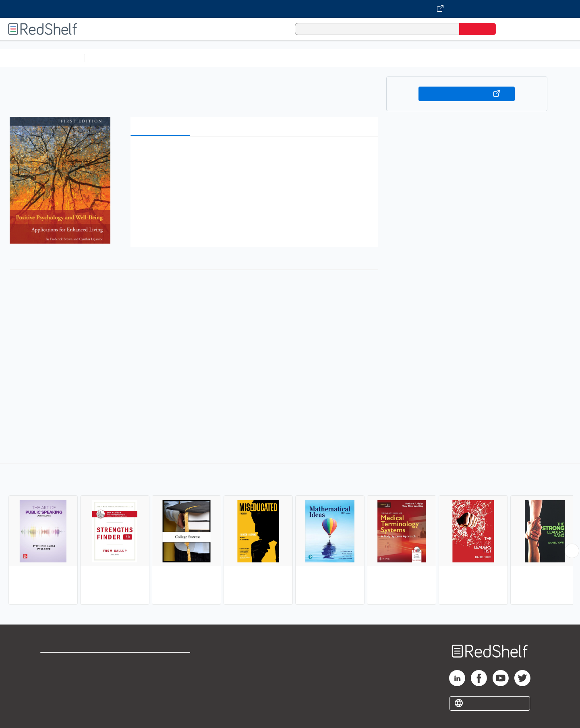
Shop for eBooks (66, 662)
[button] (256, 155)
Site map (54, 701)
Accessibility (159, 688)
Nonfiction (488, 58)
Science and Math (158, 58)
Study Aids (109, 58)
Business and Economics (313, 58)
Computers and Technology (230, 58)
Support (52, 675)
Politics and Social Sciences (397, 58)
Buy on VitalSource (467, 94)
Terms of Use (161, 662)
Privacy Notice (63, 688)
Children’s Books (534, 58)
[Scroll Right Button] (572, 551)
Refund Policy (161, 675)
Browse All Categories (42, 58)
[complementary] (290, 535)
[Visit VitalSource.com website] (290, 9)
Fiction (455, 58)
